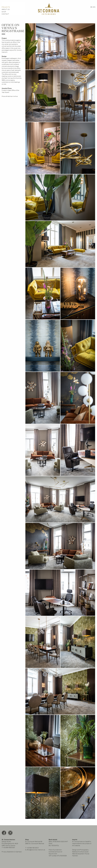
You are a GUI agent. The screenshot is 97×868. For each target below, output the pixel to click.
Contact (5, 14)
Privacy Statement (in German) (12, 852)
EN (94, 7)
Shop (4, 12)
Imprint (75, 840)
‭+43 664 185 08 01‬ (32, 848)
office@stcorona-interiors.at (36, 850)
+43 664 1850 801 (9, 847)
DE (91, 7)
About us (6, 9)
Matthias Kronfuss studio (80, 852)
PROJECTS (6, 7)
